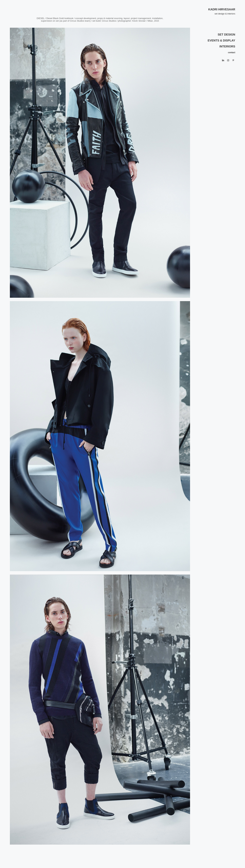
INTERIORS (227, 46)
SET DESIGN (226, 35)
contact (232, 53)
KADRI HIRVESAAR (222, 9)
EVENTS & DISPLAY (222, 41)
